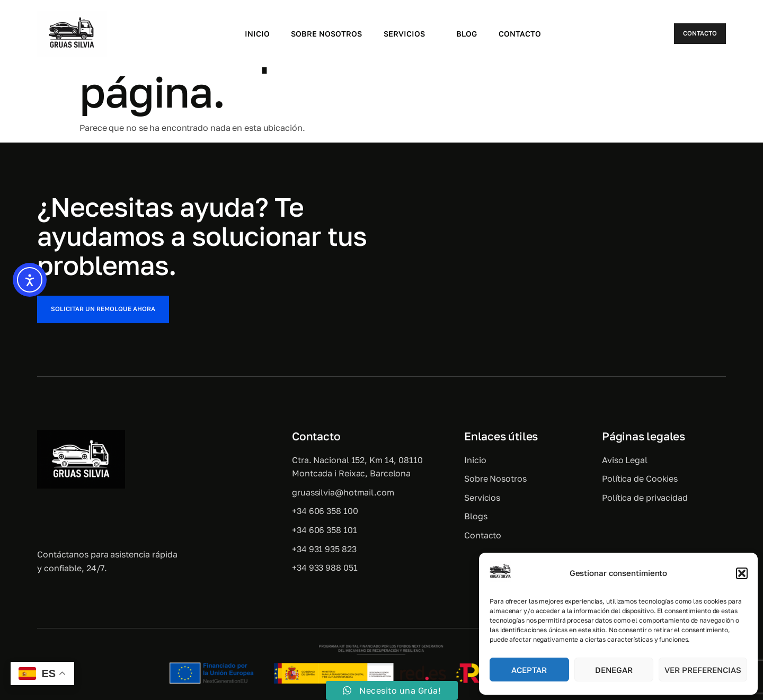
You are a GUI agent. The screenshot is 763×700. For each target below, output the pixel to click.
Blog (467, 33)
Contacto (520, 33)
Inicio (256, 33)
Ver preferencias (703, 670)
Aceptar (529, 670)
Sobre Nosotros (326, 33)
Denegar (614, 670)
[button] (742, 573)
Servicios (409, 33)
